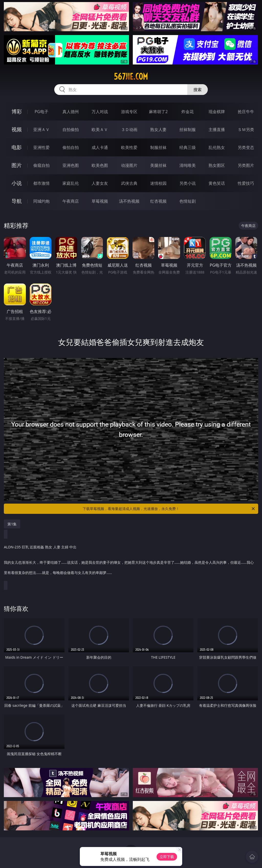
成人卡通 (100, 147)
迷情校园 (158, 183)
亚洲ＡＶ (41, 129)
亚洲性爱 (41, 147)
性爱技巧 (246, 183)
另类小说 (188, 183)
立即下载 (167, 857)
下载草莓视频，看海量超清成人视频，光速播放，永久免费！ (169, 509)
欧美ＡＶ (100, 129)
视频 (17, 129)
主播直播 (217, 129)
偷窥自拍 (41, 165)
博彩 (17, 111)
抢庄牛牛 (246, 112)
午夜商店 (71, 201)
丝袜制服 (188, 129)
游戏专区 (129, 112)
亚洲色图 (71, 165)
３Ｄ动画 (129, 129)
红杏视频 (158, 201)
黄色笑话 (217, 183)
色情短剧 (188, 201)
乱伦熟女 (217, 147)
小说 (17, 183)
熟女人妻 (158, 129)
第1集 (12, 524)
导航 (17, 201)
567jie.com (131, 77)
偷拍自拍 (71, 147)
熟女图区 (217, 165)
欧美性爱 (129, 147)
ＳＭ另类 (246, 129)
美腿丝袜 (158, 165)
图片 (17, 165)
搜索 (198, 90)
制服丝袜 (158, 147)
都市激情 (41, 183)
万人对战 (100, 112)
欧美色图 (100, 165)
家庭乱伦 (71, 183)
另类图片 (246, 165)
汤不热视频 (129, 201)
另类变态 (246, 147)
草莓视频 (100, 201)
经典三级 (188, 147)
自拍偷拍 (71, 129)
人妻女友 (100, 183)
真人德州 (71, 112)
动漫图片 (129, 165)
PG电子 (41, 112)
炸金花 (188, 112)
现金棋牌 (217, 112)
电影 (17, 147)
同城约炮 (41, 201)
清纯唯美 (188, 165)
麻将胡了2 (158, 112)
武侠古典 (129, 183)
